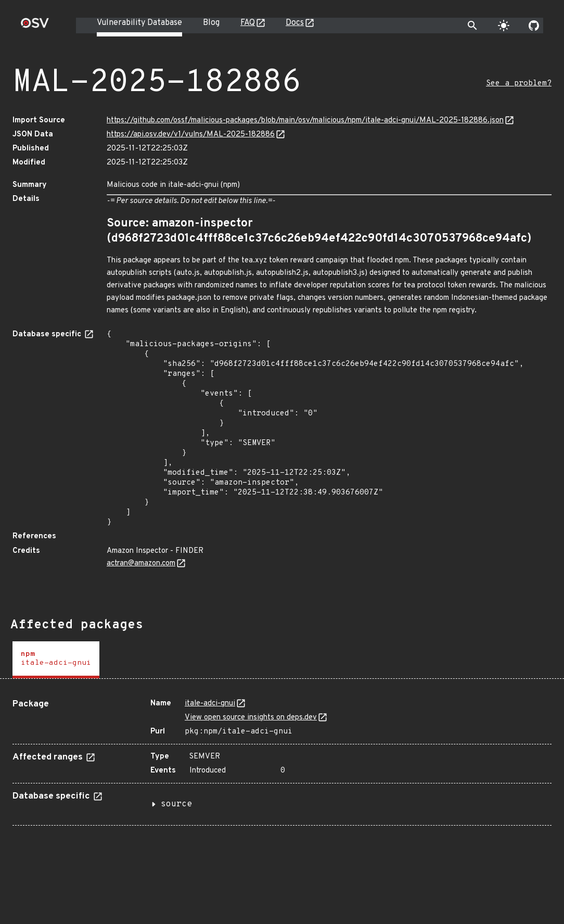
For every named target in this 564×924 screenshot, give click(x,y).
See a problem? (519, 84)
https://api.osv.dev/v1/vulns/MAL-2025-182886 (191, 135)
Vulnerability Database (139, 23)
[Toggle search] (472, 26)
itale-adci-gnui (210, 704)
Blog (211, 23)
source (176, 804)
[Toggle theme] (504, 26)
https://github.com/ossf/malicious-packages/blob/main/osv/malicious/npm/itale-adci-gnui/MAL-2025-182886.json (305, 121)
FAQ (248, 23)
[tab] (56, 660)
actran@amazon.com (141, 564)
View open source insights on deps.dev (251, 718)
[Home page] (35, 26)
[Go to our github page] (534, 26)
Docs (295, 23)
